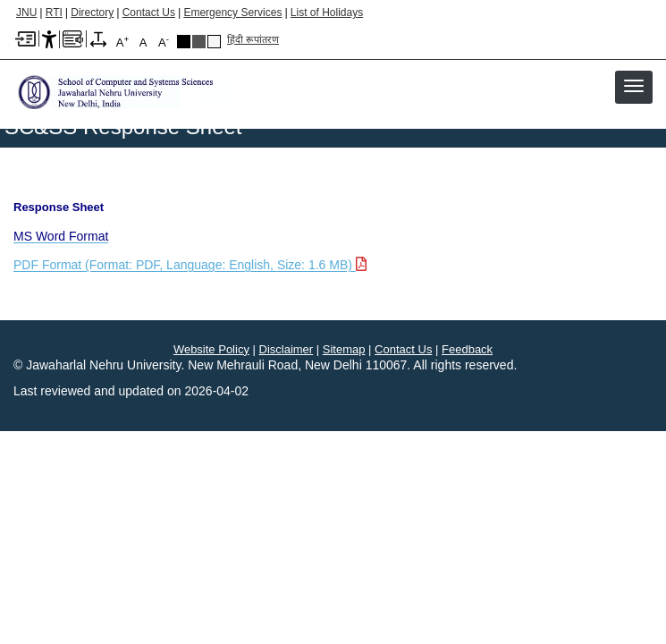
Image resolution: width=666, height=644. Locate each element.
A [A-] (164, 42)
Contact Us (149, 13)
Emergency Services (232, 13)
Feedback (467, 349)
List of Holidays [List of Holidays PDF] (327, 13)
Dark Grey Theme (199, 42)
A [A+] (122, 42)
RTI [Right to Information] (54, 13)
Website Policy (211, 349)
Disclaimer (287, 349)
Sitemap (344, 349)
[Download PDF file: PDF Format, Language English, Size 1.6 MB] (192, 265)
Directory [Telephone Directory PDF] (92, 13)
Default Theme (214, 42)
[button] (634, 86)
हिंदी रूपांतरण (253, 39)
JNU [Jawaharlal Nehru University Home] (26, 13)
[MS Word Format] (61, 236)
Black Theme (184, 42)
